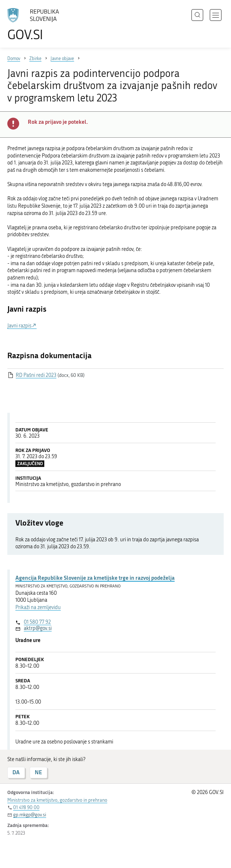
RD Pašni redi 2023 (36, 375)
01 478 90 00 (26, 807)
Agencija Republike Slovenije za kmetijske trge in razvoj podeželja (95, 578)
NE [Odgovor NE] (38, 772)
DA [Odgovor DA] (16, 772)
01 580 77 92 (37, 622)
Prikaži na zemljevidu (38, 607)
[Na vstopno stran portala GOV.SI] (37, 25)
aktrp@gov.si (38, 628)
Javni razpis (19, 326)
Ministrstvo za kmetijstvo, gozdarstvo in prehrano (57, 800)
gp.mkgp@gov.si (30, 815)
